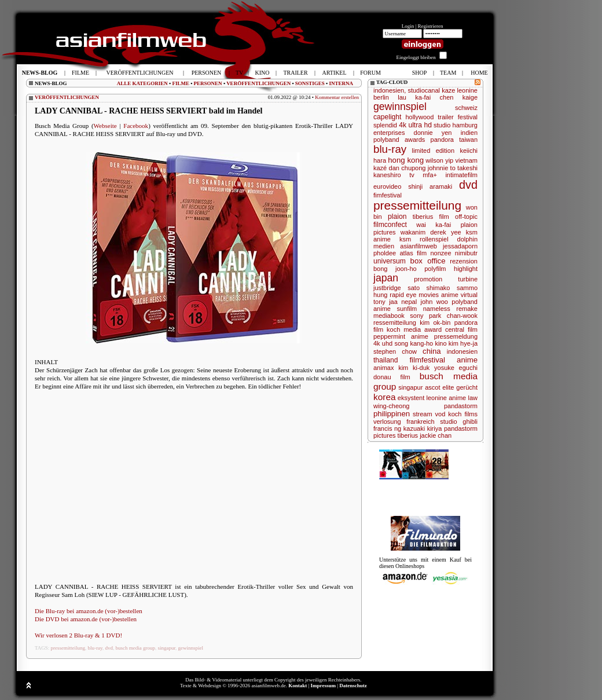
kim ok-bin (435, 322)
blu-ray (95, 648)
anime (467, 360)
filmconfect (390, 225)
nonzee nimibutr (454, 253)
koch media (404, 329)
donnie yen (433, 133)
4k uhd (383, 343)
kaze (448, 90)
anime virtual (459, 295)
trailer (446, 117)
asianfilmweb (419, 246)
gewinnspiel (191, 648)
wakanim (413, 232)
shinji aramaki (430, 186)
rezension (464, 261)
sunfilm (407, 309)
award (433, 329)
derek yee (445, 232)
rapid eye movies (414, 295)
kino (441, 343)
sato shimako (429, 288)
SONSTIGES (310, 83)
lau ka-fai (414, 97)
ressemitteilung (395, 322)
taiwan (468, 140)
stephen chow (395, 351)
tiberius (408, 435)
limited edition (433, 151)
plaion (397, 217)
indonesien (462, 351)
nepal (409, 302)
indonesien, (390, 90)
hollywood (419, 117)
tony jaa (386, 302)
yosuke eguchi (456, 368)
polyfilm (435, 269)
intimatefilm (461, 175)
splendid (385, 125)
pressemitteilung (68, 648)
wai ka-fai (434, 225)
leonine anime (447, 398)
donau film (392, 377)
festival (468, 117)
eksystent (411, 398)
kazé (380, 168)
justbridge (387, 288)
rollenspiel (434, 239)
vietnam (466, 160)
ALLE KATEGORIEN (142, 83)
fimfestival (388, 195)
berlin (381, 97)
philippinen (392, 414)
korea (385, 397)
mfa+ (430, 175)
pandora (442, 140)
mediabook (389, 316)
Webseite (105, 126)
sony (416, 316)
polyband (386, 140)
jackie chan (436, 435)
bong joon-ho (395, 269)
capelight (387, 117)
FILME (181, 83)
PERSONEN (208, 83)
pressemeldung (456, 336)
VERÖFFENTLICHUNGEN (258, 83)
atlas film (413, 253)
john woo (434, 302)
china (432, 351)
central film (461, 329)
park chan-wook (453, 316)
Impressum (323, 686)
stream (423, 414)
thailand (386, 360)
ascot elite (439, 387)
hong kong (406, 160)
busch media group (135, 648)
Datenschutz (353, 686)
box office (428, 261)
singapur (166, 648)
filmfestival (427, 360)
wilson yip (439, 160)
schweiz (466, 108)
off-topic (466, 217)
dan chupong (408, 168)
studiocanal (424, 90)
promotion (428, 279)
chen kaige (459, 97)
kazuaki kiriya (423, 428)
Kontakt (298, 686)
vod (441, 414)
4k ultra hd (415, 125)
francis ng (387, 428)
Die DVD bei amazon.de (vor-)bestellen (86, 619)
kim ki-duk (414, 368)
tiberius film (431, 217)
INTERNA (341, 83)
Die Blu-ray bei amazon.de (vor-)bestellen (89, 611)
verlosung (387, 422)
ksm (405, 239)
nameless (437, 309)
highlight (466, 269)
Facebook (136, 126)
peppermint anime (401, 336)
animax (383, 368)
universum (390, 261)
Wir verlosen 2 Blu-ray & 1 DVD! (78, 635)
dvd (109, 648)
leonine (467, 90)
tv (412, 175)
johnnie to (442, 168)
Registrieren (431, 26)
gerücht (467, 387)
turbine (468, 279)
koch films (463, 414)
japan (386, 278)
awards (415, 140)
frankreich (420, 422)
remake (467, 309)
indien (469, 133)
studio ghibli (459, 422)
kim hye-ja (463, 343)
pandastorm (461, 406)
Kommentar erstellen (337, 97)
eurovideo (387, 186)
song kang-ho (414, 343)
